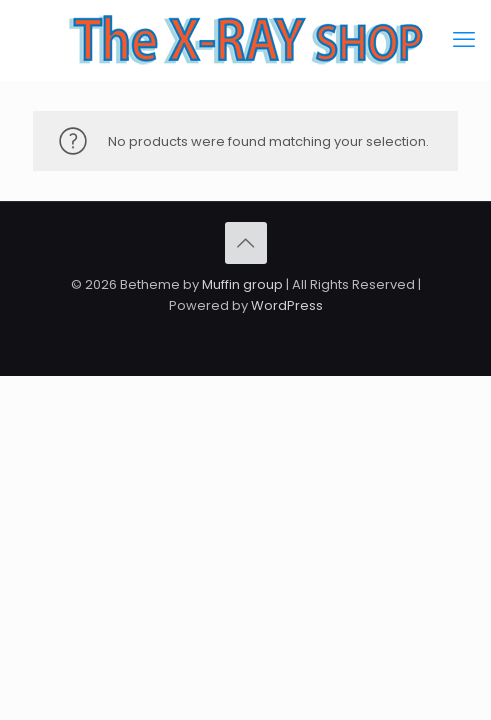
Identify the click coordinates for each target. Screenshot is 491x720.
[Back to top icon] (246, 243)
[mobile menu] (464, 40)
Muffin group (242, 284)
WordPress (287, 305)
